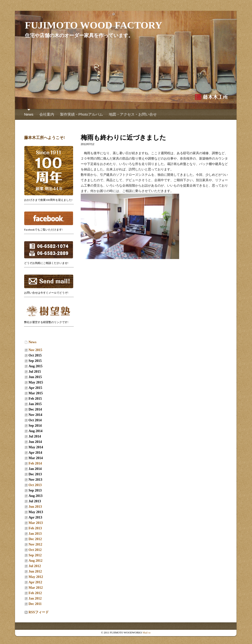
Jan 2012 (35, 598)
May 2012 (36, 577)
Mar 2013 (36, 523)
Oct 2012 (35, 550)
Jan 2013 (35, 534)
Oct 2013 (35, 485)
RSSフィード (39, 612)
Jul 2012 (35, 566)
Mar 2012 (36, 588)
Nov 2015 (35, 350)
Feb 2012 (35, 593)
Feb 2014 (35, 463)
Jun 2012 (35, 571)
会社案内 (47, 114)
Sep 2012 (35, 555)
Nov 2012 (35, 544)
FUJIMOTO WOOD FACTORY (94, 25)
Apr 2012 (35, 582)
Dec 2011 (35, 604)
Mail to (146, 632)
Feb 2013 (35, 528)
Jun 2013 (35, 507)
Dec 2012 (35, 539)
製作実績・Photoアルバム (81, 114)
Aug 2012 (35, 561)
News (29, 114)
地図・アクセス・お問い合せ (133, 114)
